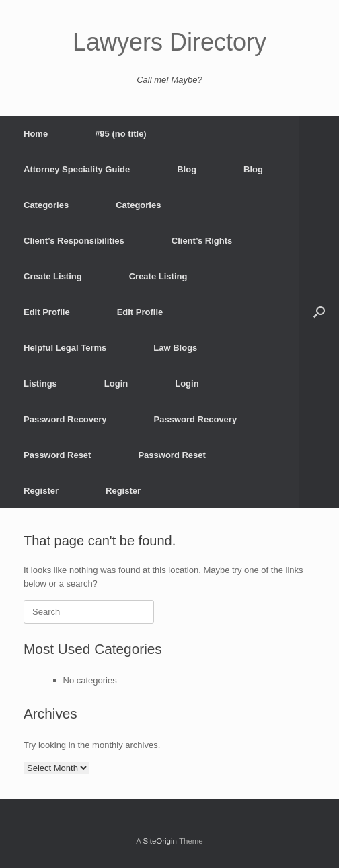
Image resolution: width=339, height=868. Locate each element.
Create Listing (53, 276)
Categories (46, 205)
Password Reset (57, 455)
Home (36, 134)
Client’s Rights (202, 241)
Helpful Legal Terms (65, 348)
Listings (40, 383)
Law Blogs (175, 348)
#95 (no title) (121, 134)
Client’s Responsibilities (74, 241)
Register (41, 491)
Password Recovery (65, 419)
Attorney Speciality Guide (77, 169)
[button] (319, 312)
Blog (187, 169)
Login (116, 383)
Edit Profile (47, 312)
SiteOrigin (160, 841)
